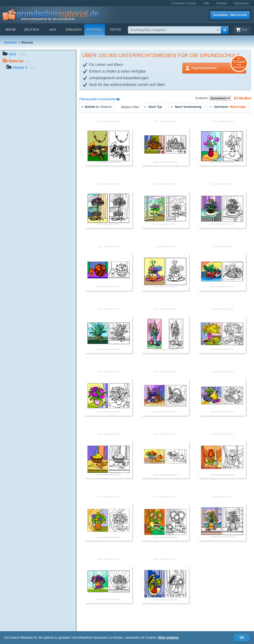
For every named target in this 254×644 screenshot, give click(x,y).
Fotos (115, 30)
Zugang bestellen (219, 68)
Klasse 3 (21, 68)
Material (95, 30)
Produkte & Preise (184, 3)
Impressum (241, 3)
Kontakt (222, 3)
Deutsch (32, 30)
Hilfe (206, 3)
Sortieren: (202, 98)
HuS (53, 30)
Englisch (74, 30)
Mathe (11, 30)
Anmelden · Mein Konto (230, 15)
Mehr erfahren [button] (169, 638)
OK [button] (242, 638)
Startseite (10, 43)
